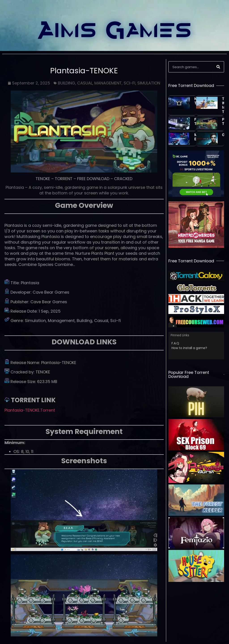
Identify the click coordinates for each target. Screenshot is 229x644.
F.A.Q (175, 343)
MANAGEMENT (108, 83)
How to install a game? (189, 348)
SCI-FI (129, 83)
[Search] (218, 67)
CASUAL (85, 83)
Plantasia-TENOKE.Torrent (30, 410)
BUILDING (67, 83)
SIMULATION (149, 83)
